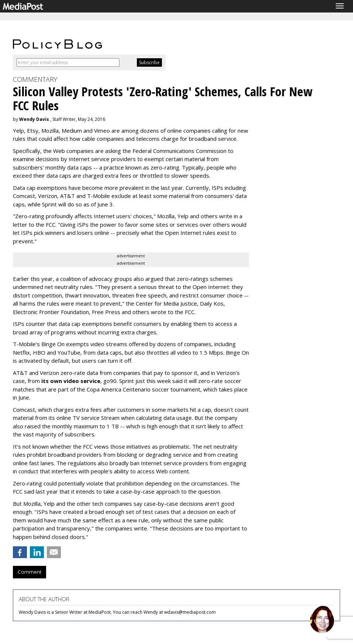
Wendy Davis (34, 119)
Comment (30, 572)
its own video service (71, 381)
